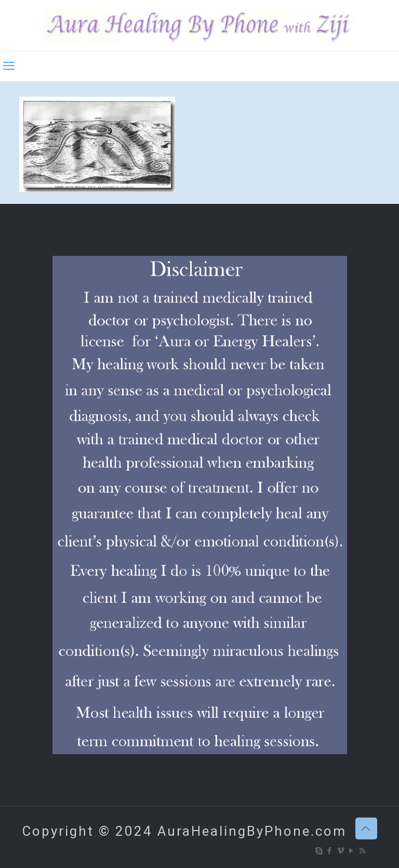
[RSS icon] (363, 851)
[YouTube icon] (352, 851)
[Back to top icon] (366, 828)
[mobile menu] (9, 66)
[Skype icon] (319, 851)
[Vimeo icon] (341, 851)
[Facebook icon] (330, 851)
